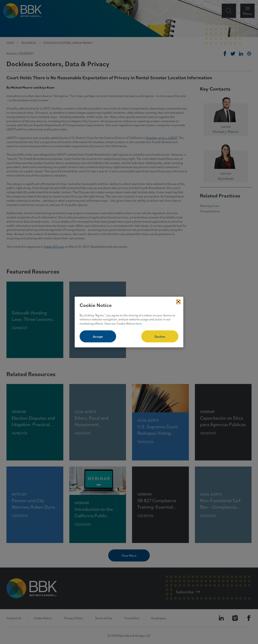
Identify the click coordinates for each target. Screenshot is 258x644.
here (139, 323)
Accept (98, 336)
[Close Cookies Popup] (178, 302)
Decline (160, 336)
